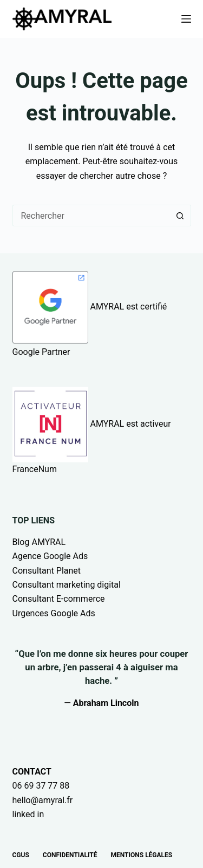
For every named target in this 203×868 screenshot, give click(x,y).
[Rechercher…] (91, 216)
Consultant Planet (47, 571)
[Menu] (186, 19)
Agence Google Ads (50, 556)
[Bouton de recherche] (180, 216)
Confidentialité (70, 855)
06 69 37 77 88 (41, 786)
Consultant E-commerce (59, 599)
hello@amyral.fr (43, 800)
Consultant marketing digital (67, 585)
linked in (28, 814)
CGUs (21, 855)
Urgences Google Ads (54, 613)
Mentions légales (142, 855)
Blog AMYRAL (39, 542)
